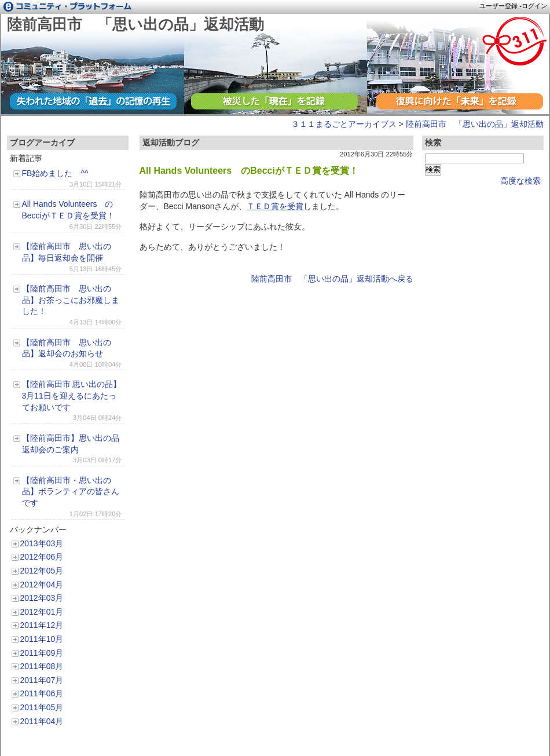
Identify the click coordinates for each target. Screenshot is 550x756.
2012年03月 (42, 598)
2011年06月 (42, 693)
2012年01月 (42, 612)
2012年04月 (42, 585)
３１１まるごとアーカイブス (344, 124)
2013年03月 (42, 543)
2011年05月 (42, 707)
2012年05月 (42, 571)
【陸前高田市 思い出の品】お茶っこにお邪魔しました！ (71, 300)
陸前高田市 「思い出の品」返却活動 (135, 24)
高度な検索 (520, 181)
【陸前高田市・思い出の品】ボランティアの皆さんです (71, 492)
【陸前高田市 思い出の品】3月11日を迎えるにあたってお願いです (72, 395)
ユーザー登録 (498, 6)
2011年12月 (42, 625)
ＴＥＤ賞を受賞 (275, 206)
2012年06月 (42, 557)
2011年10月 (42, 639)
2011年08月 (42, 666)
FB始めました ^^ (55, 173)
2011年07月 (42, 680)
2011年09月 (42, 653)
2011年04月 (42, 721)
